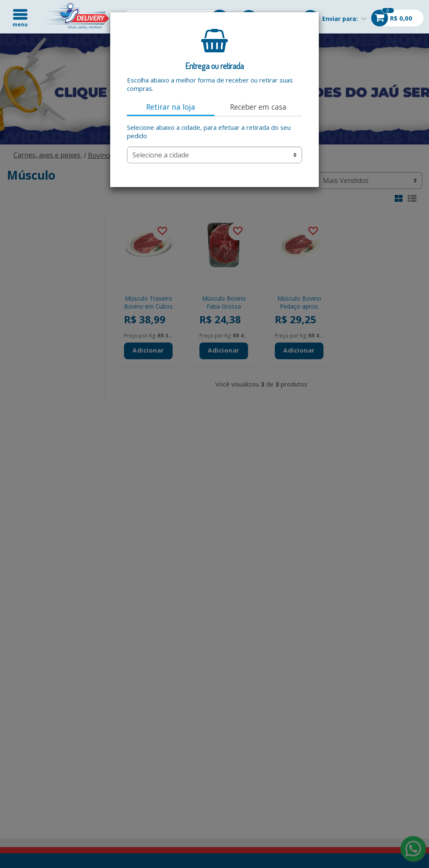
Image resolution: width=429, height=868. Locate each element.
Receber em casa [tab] (258, 107)
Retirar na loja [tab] (171, 107)
